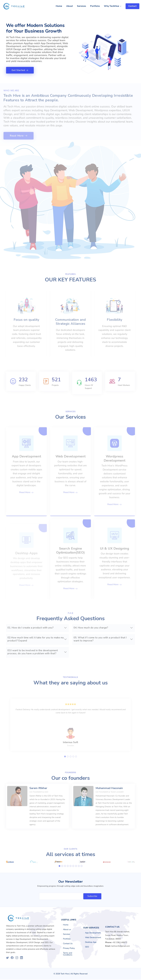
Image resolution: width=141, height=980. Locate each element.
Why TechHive (113, 6)
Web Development (93, 938)
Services (82, 6)
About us (67, 930)
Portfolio (95, 6)
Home (59, 6)
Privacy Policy (69, 949)
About (70, 6)
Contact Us (68, 944)
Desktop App (91, 943)
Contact (132, 6)
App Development (93, 933)
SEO (87, 947)
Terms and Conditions (68, 954)
